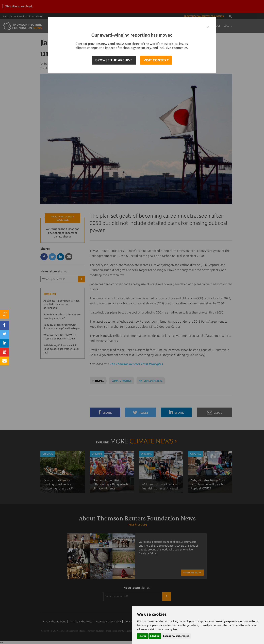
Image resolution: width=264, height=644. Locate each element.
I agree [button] (143, 636)
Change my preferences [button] (176, 636)
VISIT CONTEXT (156, 60)
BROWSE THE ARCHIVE (114, 60)
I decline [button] (155, 636)
